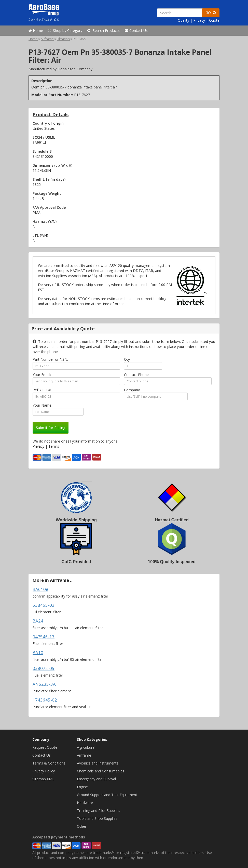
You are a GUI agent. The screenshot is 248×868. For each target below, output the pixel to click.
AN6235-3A (44, 684)
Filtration (63, 39)
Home (36, 30)
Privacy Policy (44, 771)
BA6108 (40, 589)
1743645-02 (45, 700)
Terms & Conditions (49, 763)
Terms (54, 446)
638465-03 (44, 605)
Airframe (47, 39)
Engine (82, 787)
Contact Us (136, 30)
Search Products (104, 30)
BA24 (38, 621)
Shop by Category (65, 30)
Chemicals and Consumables (101, 771)
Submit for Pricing (51, 428)
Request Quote (45, 747)
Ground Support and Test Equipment (107, 795)
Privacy (199, 20)
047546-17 (44, 637)
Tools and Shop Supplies (97, 818)
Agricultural (86, 747)
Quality (183, 20)
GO (211, 13)
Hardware (85, 803)
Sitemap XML (43, 779)
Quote (214, 20)
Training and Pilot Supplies (99, 811)
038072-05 (44, 668)
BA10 (38, 652)
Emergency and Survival (96, 779)
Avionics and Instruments (98, 763)
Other (82, 826)
